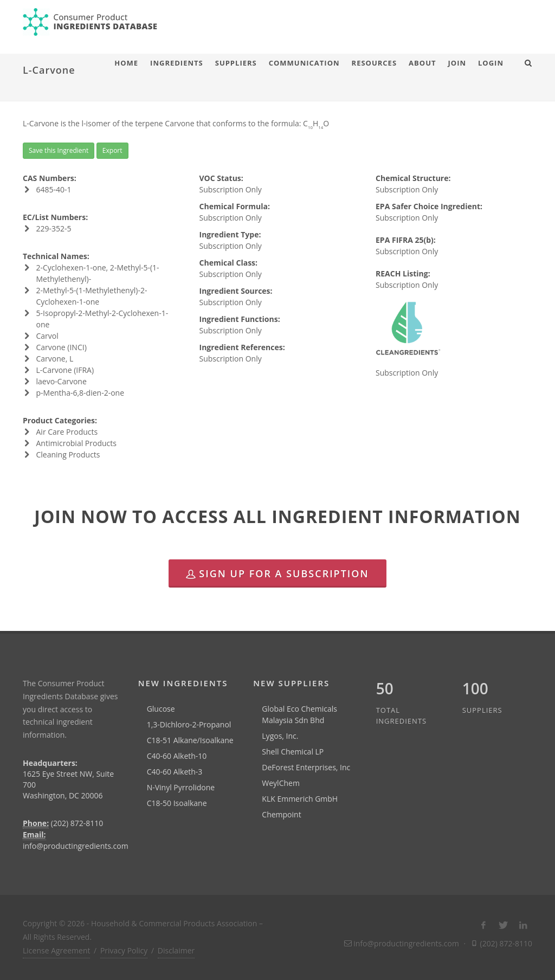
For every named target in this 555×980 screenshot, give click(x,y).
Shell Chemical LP (293, 752)
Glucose (161, 709)
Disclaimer (176, 950)
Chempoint (281, 814)
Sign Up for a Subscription (277, 573)
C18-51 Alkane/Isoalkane (190, 740)
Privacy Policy (124, 950)
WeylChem (281, 783)
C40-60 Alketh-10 (177, 756)
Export (112, 150)
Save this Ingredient (59, 150)
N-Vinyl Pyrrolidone (181, 787)
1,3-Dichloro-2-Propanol (189, 724)
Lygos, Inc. (280, 736)
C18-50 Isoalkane (177, 803)
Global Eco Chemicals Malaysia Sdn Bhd (299, 714)
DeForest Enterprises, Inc (306, 767)
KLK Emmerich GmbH (300, 799)
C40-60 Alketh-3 (175, 772)
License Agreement (56, 950)
